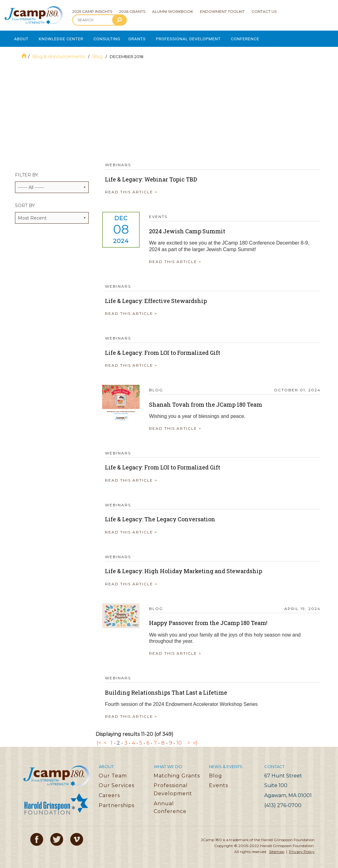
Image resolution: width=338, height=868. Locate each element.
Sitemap (277, 849)
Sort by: (52, 211)
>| (195, 741)
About (21, 38)
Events (219, 783)
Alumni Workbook (173, 11)
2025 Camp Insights (92, 11)
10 (179, 741)
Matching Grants (177, 774)
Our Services (117, 783)
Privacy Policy (302, 849)
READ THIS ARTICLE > (131, 190)
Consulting (112, 38)
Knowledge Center (64, 38)
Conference (258, 38)
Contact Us (264, 11)
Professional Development (198, 38)
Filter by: (52, 180)
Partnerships (117, 803)
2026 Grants (132, 11)
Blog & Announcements (59, 54)
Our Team (113, 774)
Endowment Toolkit (222, 11)
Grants (144, 38)
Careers (109, 793)
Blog (98, 54)
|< (99, 741)
